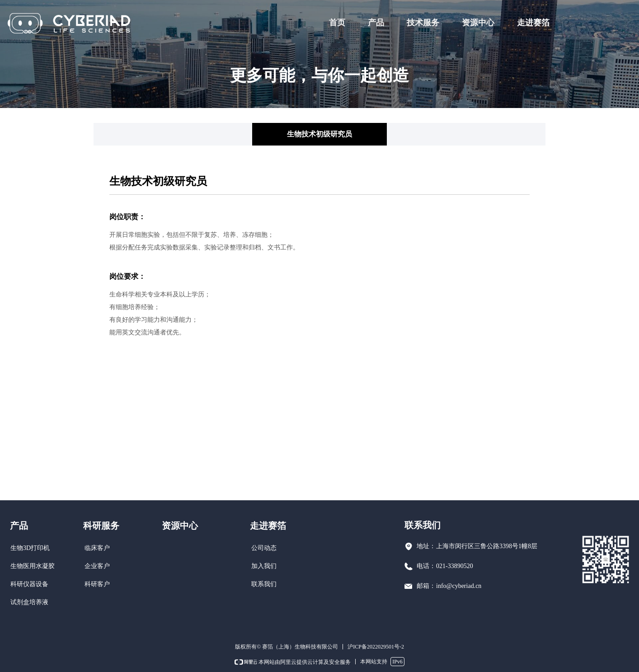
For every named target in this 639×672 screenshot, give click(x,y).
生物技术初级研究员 (319, 134)
